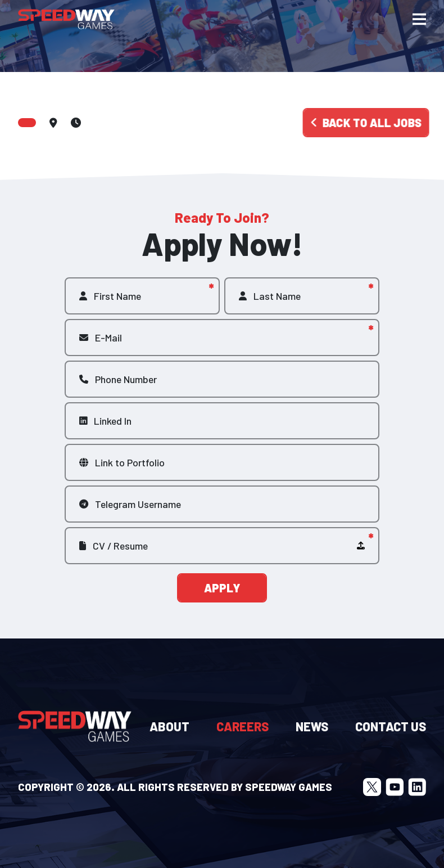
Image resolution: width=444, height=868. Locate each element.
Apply (222, 588)
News (312, 726)
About (169, 726)
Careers (243, 726)
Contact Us (391, 726)
